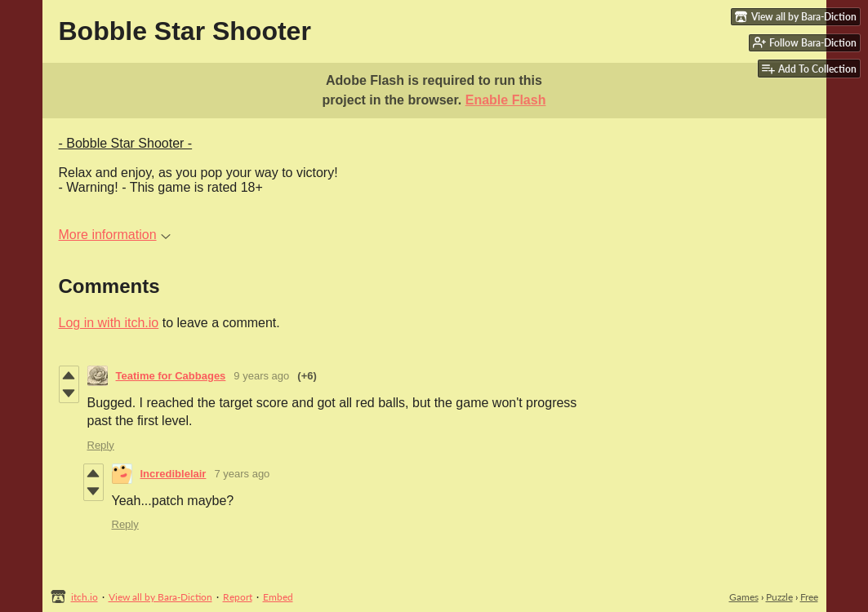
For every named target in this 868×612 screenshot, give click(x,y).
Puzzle (779, 597)
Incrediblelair (174, 474)
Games (744, 597)
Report (238, 597)
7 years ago (242, 474)
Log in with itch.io (109, 323)
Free (809, 597)
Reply (101, 445)
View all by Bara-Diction (160, 597)
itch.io (85, 597)
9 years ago (261, 376)
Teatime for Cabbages (171, 376)
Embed (278, 597)
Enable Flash (506, 100)
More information (115, 235)
